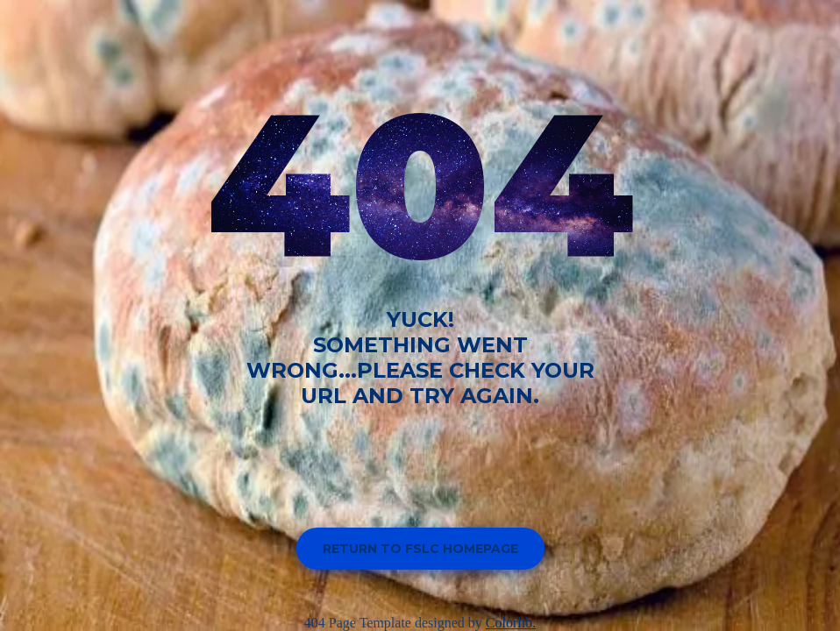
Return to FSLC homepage (420, 549)
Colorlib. (511, 623)
